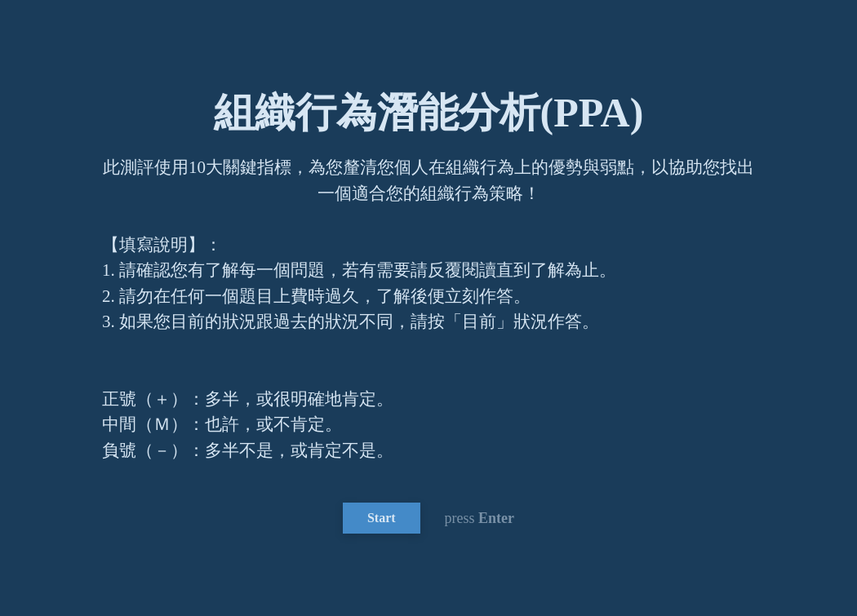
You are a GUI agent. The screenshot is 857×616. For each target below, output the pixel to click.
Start (382, 518)
